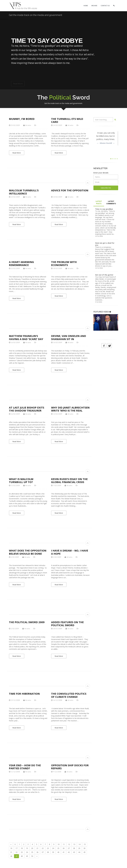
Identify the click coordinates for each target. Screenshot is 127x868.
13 (74, 844)
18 (22, 848)
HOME (86, 6)
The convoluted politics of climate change (69, 695)
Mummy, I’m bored (22, 119)
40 (58, 852)
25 (58, 848)
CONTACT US (105, 6)
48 (22, 856)
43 (74, 852)
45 (84, 852)
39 (53, 852)
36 (37, 852)
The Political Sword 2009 (27, 622)
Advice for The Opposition (70, 190)
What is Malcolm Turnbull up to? (21, 480)
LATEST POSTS (99, 202)
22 (43, 848)
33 (22, 852)
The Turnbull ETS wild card (67, 120)
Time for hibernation (24, 694)
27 (69, 848)
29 (79, 848)
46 (11, 856)
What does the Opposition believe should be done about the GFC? (28, 554)
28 (74, 848)
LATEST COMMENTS (111, 202)
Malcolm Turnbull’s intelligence (24, 192)
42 (69, 852)
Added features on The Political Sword (67, 624)
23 (48, 848)
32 (16, 852)
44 (79, 852)
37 (43, 852)
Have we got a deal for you (105, 244)
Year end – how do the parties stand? (25, 767)
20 (32, 848)
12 (69, 844)
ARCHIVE (94, 6)
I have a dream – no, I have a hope (70, 552)
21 (37, 848)
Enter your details (101, 173)
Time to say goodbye (104, 209)
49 (27, 856)
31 (11, 852)
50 (32, 856)
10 (59, 844)
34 (27, 852)
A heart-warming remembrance (21, 263)
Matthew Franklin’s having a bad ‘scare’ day (26, 337)
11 (64, 844)
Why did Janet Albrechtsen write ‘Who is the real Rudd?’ (70, 411)
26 (64, 848)
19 (27, 848)
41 (64, 852)
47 (16, 856)
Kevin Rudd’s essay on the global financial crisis (69, 480)
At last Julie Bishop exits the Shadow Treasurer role (27, 411)
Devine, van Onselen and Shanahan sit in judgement (69, 339)
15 (85, 844)
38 (48, 852)
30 (84, 848)
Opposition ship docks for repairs (70, 767)
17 (16, 848)
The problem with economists (64, 263)
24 (53, 848)
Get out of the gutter (104, 275)
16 (11, 848)
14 (79, 844)
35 (32, 852)
